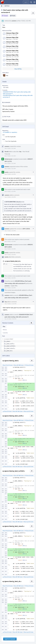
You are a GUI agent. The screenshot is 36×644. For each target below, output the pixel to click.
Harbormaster (9, 159)
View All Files (18, 69)
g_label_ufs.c (9, 351)
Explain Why (14, 286)
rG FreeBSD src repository (10, 132)
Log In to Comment (10, 639)
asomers (14, 21)
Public (14, 16)
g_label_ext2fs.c (10, 344)
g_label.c (8, 341)
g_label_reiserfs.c (10, 348)
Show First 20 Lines (8, 365)
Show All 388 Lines (19, 365)
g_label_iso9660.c (11, 346)
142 (5, 264)
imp (7, 75)
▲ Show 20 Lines (7, 411)
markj (7, 87)
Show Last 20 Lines (28, 411)
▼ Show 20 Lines (29, 365)
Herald (6, 152)
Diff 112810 (26, 229)
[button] (34, 2)
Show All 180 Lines (18, 411)
